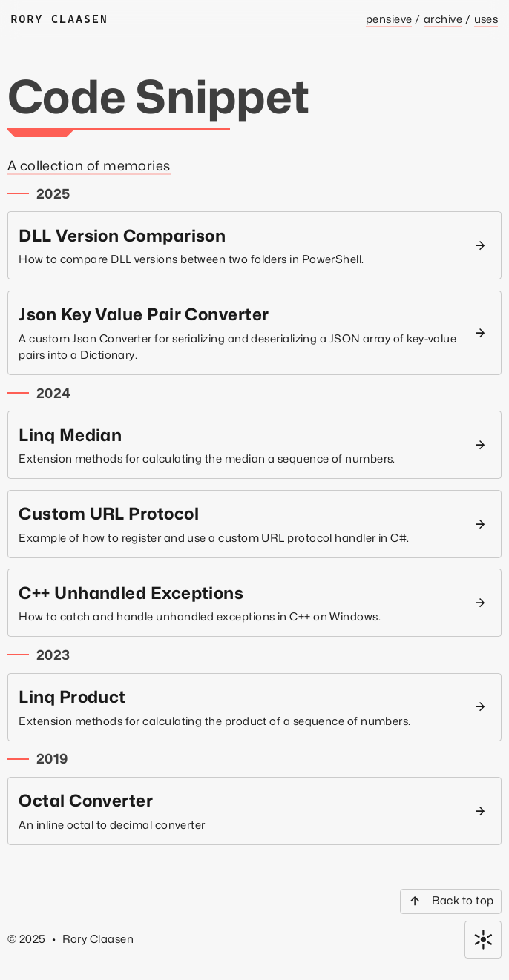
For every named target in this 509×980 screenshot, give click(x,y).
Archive (443, 19)
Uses (486, 19)
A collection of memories (89, 165)
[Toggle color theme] (483, 939)
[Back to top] (451, 901)
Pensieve (389, 19)
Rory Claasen (60, 19)
